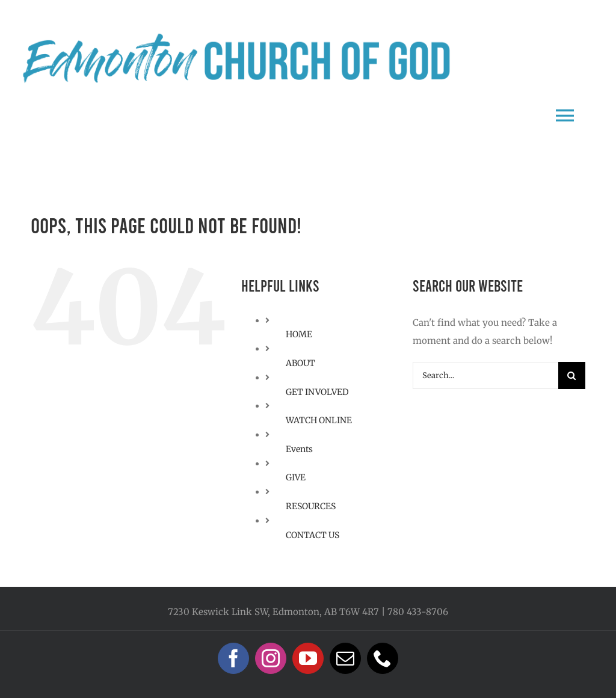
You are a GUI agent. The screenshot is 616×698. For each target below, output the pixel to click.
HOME (299, 334)
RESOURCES (311, 506)
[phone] (383, 658)
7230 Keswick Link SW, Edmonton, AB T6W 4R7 (273, 612)
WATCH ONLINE (319, 420)
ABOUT (300, 363)
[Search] (572, 375)
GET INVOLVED (317, 392)
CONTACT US (313, 535)
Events (299, 449)
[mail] (345, 658)
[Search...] (485, 375)
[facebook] (233, 658)
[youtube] (308, 658)
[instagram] (271, 658)
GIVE (296, 477)
